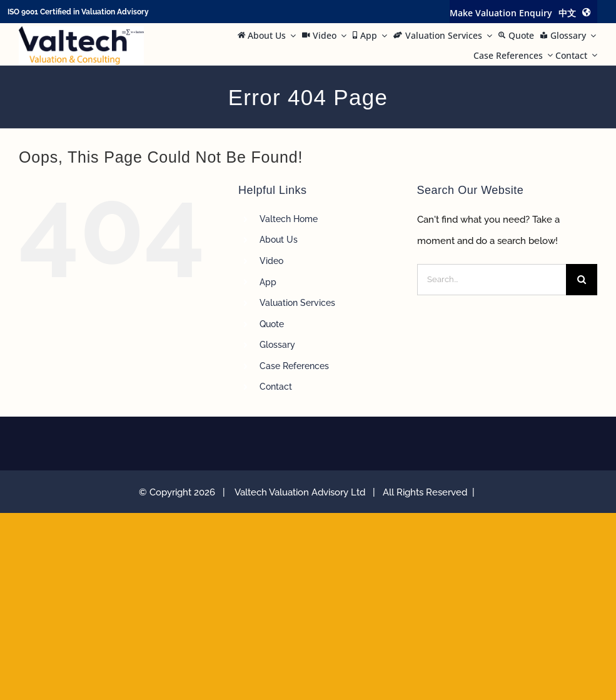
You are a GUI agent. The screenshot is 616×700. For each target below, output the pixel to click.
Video (271, 261)
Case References (294, 366)
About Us (279, 240)
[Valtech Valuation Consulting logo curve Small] (81, 31)
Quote (272, 324)
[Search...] (492, 280)
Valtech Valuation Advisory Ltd (302, 492)
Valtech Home (289, 219)
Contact (276, 387)
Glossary (277, 345)
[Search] (582, 280)
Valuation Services (297, 303)
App (268, 282)
